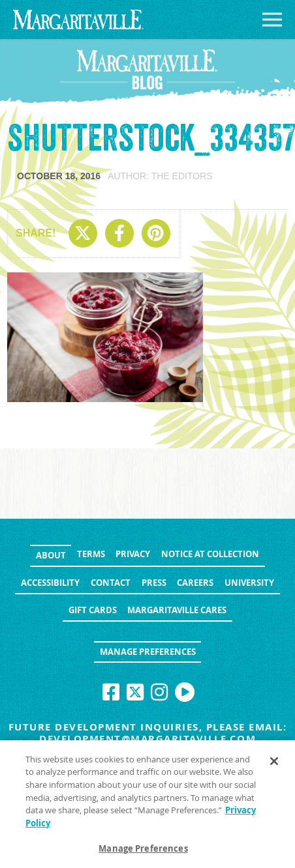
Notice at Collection (210, 554)
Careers (195, 583)
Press (154, 583)
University (249, 583)
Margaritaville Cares (177, 610)
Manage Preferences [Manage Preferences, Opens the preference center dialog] (143, 852)
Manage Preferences (148, 652)
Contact (111, 583)
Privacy (133, 554)
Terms (91, 554)
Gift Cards (93, 610)
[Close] (274, 764)
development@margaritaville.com (147, 739)
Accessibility (50, 583)
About (51, 555)
